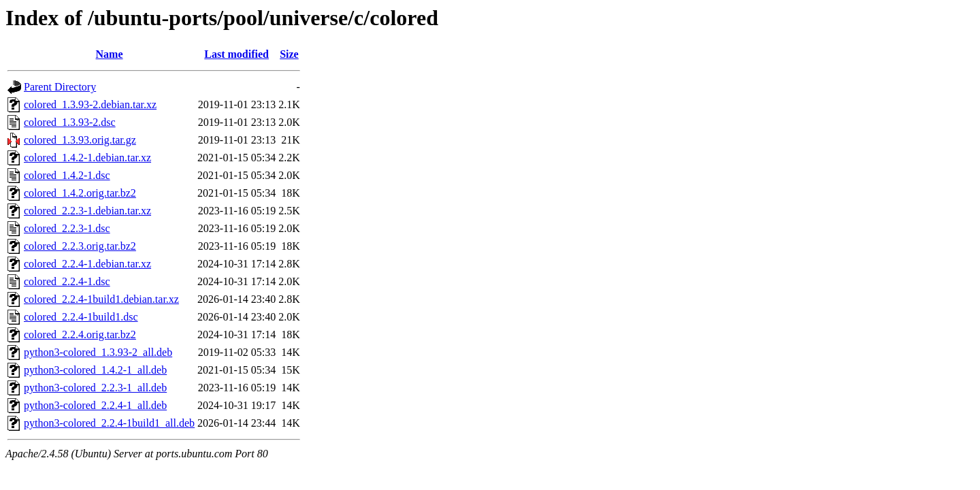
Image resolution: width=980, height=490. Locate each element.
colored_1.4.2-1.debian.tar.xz (87, 158)
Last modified (236, 54)
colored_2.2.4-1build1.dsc (81, 317)
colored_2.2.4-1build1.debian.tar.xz (101, 299)
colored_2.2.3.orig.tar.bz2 (80, 246)
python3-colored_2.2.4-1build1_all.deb (109, 423)
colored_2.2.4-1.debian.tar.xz (87, 264)
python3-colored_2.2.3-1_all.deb (95, 388)
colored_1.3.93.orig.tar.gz (80, 140)
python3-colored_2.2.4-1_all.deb (95, 405)
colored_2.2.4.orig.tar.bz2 (80, 334)
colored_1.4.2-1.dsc (67, 175)
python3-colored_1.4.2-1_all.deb (95, 370)
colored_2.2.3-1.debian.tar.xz (87, 211)
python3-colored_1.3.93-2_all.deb (98, 352)
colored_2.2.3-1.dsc (67, 228)
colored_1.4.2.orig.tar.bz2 (80, 193)
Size (289, 54)
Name (110, 54)
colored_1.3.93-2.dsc (70, 122)
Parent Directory (60, 87)
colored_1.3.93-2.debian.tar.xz (90, 104)
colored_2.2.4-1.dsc (67, 281)
